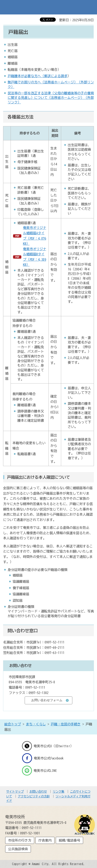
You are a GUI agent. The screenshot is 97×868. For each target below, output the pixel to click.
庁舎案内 (45, 840)
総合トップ (13, 724)
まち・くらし (36, 724)
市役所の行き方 (20, 840)
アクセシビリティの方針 (34, 796)
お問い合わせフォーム (47, 700)
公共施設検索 (18, 849)
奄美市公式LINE (39, 771)
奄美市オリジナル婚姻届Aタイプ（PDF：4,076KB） (35, 236)
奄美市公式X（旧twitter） (48, 746)
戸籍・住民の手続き (66, 724)
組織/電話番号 (69, 840)
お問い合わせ (38, 792)
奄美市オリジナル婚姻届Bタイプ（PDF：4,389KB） (35, 257)
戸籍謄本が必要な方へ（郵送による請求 (38, 76)
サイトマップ (15, 792)
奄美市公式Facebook (43, 758)
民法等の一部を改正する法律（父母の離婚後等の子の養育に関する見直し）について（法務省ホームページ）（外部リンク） (51, 98)
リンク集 (58, 792)
